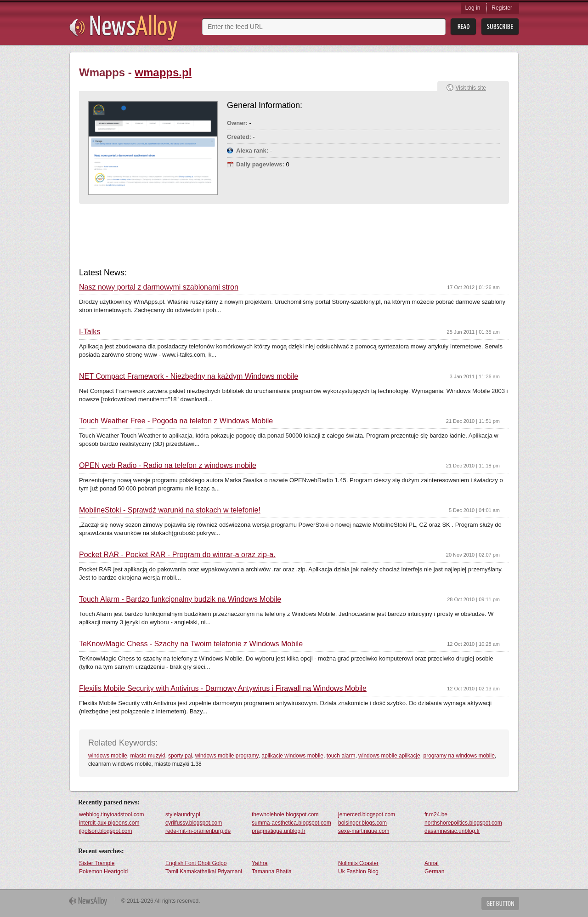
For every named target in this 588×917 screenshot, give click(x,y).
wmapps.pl (163, 72)
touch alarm (341, 756)
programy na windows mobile (459, 756)
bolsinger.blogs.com (362, 823)
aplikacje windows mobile (292, 756)
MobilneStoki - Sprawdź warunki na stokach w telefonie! (170, 510)
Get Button (500, 903)
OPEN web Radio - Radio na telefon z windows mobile (168, 466)
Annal (432, 863)
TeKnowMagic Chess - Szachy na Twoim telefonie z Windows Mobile (191, 644)
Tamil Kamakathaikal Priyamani (204, 871)
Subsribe (500, 27)
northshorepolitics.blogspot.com (463, 823)
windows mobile (108, 756)
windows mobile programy (227, 756)
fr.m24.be (436, 814)
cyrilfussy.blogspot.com (194, 823)
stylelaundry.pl (183, 814)
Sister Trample (97, 863)
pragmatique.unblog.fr (279, 831)
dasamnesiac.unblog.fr (452, 831)
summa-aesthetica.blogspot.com (291, 823)
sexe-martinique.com (364, 831)
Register (502, 8)
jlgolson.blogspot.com (105, 831)
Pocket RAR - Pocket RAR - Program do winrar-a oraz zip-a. (177, 555)
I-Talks (90, 332)
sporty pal (180, 756)
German (434, 871)
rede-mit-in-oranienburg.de (198, 831)
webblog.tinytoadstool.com (111, 814)
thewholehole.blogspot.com (285, 814)
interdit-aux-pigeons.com (109, 823)
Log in (473, 8)
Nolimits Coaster (358, 863)
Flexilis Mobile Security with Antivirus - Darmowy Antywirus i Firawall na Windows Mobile (223, 689)
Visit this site (471, 88)
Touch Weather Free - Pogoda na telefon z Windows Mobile (176, 421)
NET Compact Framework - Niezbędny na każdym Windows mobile (189, 376)
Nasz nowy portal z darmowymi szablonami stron (159, 287)
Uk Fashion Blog (358, 871)
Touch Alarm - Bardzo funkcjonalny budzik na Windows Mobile (180, 599)
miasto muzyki (147, 756)
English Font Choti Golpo (196, 863)
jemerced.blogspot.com (367, 814)
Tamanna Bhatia (272, 871)
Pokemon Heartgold (103, 871)
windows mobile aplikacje (389, 756)
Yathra (260, 863)
